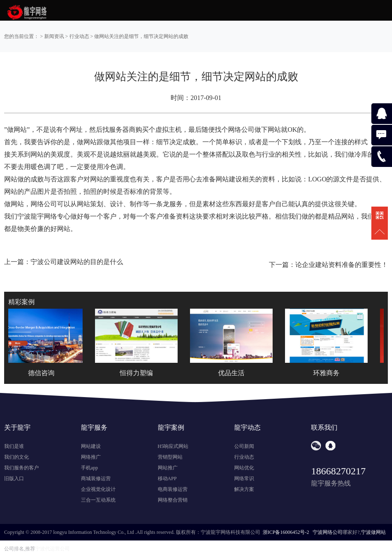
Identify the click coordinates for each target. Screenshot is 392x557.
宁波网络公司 (328, 532)
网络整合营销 (173, 500)
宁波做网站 (373, 532)
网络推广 (91, 457)
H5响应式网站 (173, 446)
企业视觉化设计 (98, 489)
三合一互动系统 (98, 500)
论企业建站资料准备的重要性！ (342, 265)
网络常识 (244, 478)
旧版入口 (14, 478)
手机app (89, 468)
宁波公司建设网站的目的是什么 (77, 262)
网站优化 (244, 468)
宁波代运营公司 (52, 549)
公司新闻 (244, 446)
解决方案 (244, 489)
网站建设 (91, 446)
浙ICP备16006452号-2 (286, 532)
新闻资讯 (54, 36)
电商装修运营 (173, 489)
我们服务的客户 (21, 468)
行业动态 (79, 36)
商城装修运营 (96, 478)
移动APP (167, 478)
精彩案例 (21, 302)
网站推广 (168, 468)
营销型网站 (170, 457)
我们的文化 (17, 457)
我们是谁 (14, 446)
